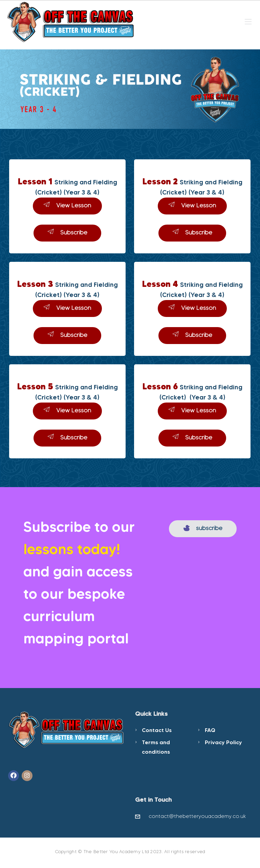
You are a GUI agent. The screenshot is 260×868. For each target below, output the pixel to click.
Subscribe (68, 232)
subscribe (203, 528)
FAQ (210, 730)
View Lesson (67, 205)
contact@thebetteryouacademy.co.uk (197, 816)
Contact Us (157, 730)
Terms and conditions (156, 747)
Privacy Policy (223, 742)
